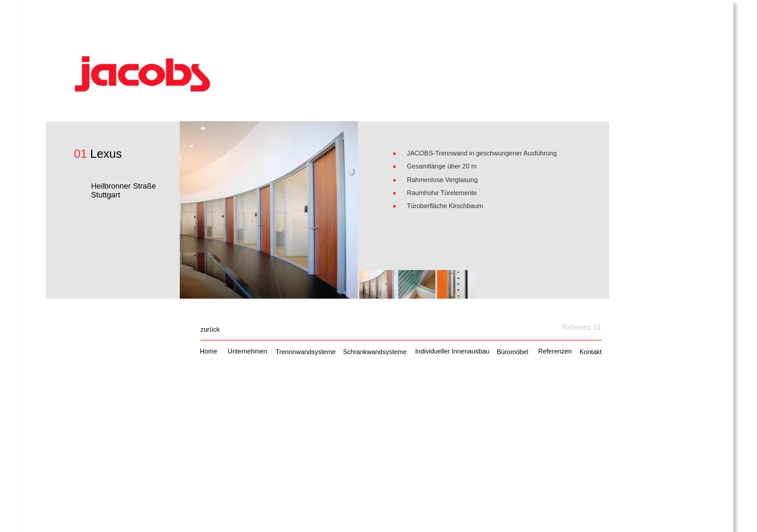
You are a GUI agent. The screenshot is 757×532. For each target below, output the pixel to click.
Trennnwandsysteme (306, 352)
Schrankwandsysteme (375, 352)
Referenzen (555, 351)
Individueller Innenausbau (452, 351)
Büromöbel (512, 352)
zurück (210, 329)
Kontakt (591, 352)
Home (208, 351)
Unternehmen (248, 351)
